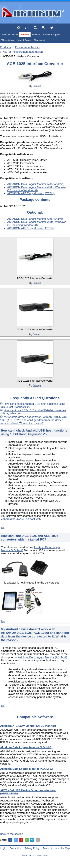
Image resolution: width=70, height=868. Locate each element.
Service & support (52, 35)
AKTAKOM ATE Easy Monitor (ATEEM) (31, 193)
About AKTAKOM (10, 35)
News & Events (24, 40)
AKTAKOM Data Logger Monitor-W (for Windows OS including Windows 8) (37, 189)
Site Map (65, 848)
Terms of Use (50, 848)
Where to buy (8, 40)
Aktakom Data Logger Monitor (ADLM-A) (43, 657)
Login (3, 848)
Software (36, 35)
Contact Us (15, 848)
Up (3, 528)
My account (40, 40)
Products (25, 35)
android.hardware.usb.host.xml (21, 519)
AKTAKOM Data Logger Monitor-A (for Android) (36, 184)
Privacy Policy (32, 848)
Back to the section (12, 834)
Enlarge (37, 86)
